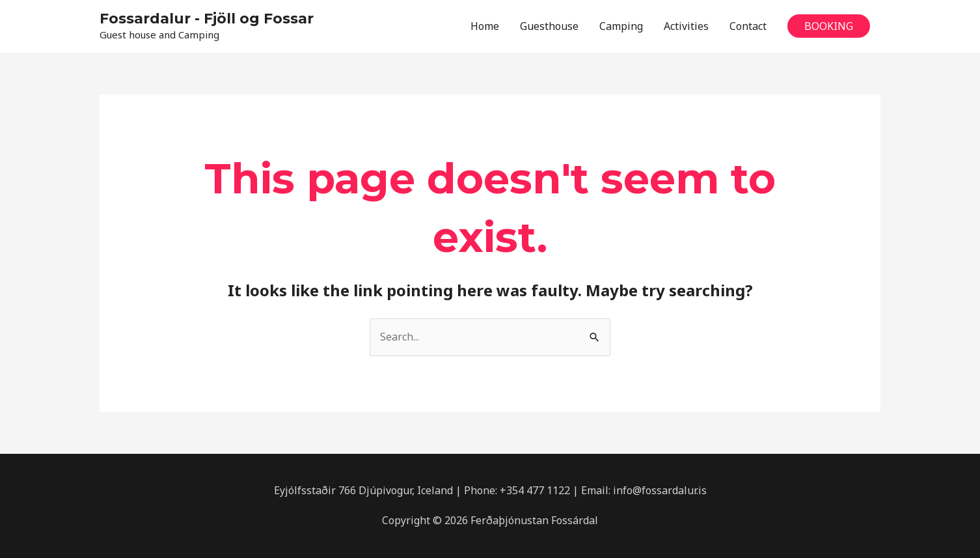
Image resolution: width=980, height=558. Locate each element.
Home (485, 26)
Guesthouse (549, 26)
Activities (686, 26)
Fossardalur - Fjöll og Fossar (207, 19)
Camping (621, 26)
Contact (748, 26)
